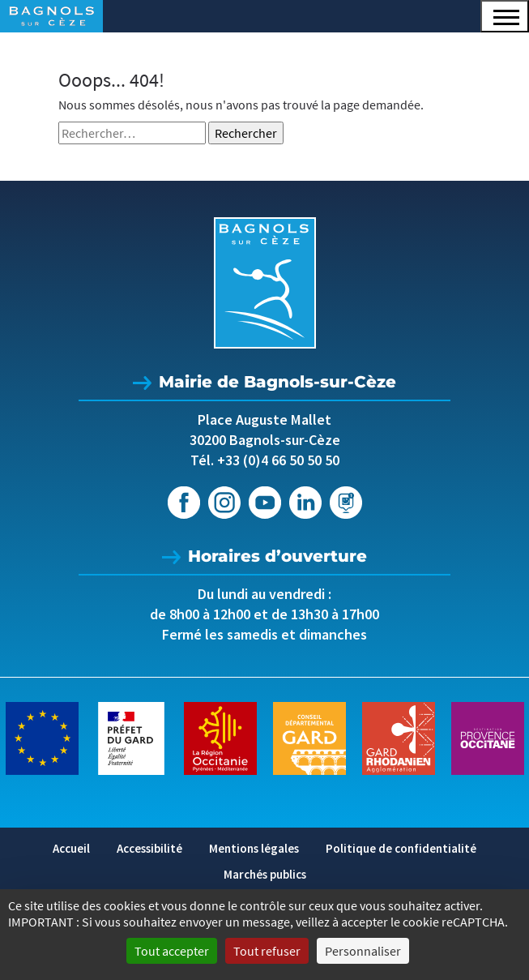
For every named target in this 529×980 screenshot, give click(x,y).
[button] (505, 16)
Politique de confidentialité (401, 848)
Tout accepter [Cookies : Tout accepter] (172, 951)
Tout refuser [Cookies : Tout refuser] (267, 951)
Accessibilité (149, 848)
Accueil (71, 848)
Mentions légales (254, 848)
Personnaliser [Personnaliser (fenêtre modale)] (363, 951)
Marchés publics (265, 874)
